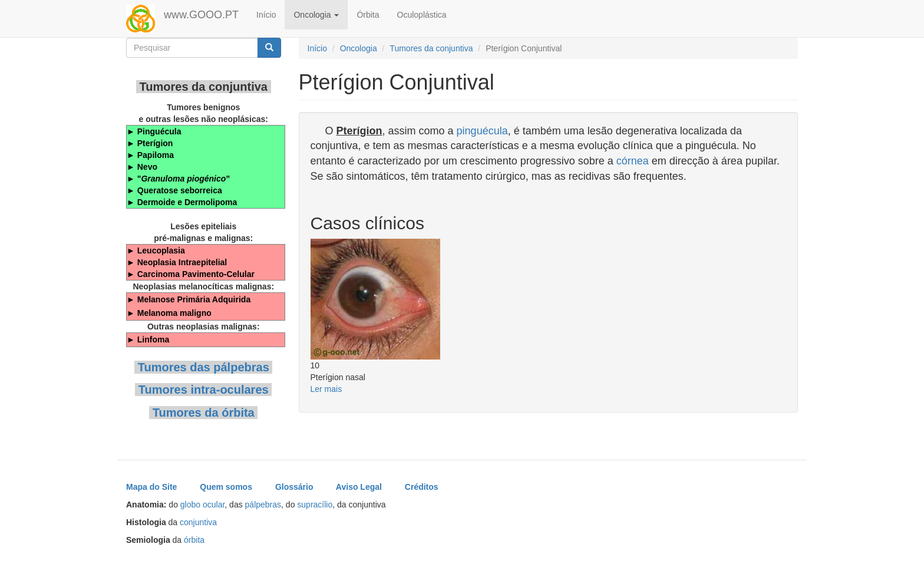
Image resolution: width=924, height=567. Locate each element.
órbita (194, 540)
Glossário (294, 487)
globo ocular (203, 505)
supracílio (315, 505)
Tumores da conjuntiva (431, 48)
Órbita (368, 15)
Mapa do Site (151, 487)
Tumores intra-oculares (204, 390)
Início (266, 15)
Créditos (422, 487)
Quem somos (226, 487)
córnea (633, 161)
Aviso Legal (359, 487)
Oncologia (316, 15)
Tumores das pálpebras (204, 367)
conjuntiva (198, 522)
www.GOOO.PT (201, 15)
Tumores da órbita (204, 413)
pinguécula (482, 131)
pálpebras (263, 505)
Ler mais (326, 389)
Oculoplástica (422, 15)
